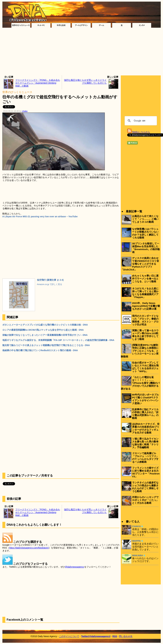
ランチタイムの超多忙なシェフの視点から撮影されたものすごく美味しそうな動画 (145, 487)
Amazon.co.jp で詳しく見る (50, 284)
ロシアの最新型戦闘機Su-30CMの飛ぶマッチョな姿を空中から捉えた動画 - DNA (43, 330)
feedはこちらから (141, 132)
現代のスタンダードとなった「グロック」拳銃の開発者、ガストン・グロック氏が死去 (145, 320)
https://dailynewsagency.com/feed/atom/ (29, 548)
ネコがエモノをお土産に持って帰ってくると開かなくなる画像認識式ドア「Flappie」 (145, 293)
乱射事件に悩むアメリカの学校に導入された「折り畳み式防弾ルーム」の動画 (145, 414)
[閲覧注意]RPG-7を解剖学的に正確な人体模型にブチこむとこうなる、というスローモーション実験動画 (140, 351)
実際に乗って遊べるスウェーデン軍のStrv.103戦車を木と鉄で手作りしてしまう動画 (145, 335)
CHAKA (137, 526)
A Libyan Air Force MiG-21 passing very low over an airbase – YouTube (40, 216)
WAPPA (136, 541)
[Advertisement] (81, 52)
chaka (25, 111)
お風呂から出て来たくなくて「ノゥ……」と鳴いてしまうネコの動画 (145, 219)
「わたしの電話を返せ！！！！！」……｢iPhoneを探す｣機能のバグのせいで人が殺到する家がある (140, 383)
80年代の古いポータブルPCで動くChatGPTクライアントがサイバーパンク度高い (145, 399)
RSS (115, 636)
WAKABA (138, 555)
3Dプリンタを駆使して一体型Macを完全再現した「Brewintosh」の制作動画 (146, 248)
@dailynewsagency (75, 567)
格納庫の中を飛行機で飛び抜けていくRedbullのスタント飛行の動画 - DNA (40, 350)
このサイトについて (69, 636)
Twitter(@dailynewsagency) (96, 636)
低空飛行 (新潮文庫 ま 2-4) (50, 280)
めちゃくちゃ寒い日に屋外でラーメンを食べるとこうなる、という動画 (145, 279)
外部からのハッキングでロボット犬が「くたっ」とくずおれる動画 (145, 500)
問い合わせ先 (126, 636)
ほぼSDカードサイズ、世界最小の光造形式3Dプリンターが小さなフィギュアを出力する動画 (146, 428)
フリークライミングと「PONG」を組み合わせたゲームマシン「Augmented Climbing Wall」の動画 (38, 83)
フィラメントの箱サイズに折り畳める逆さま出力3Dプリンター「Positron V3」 (146, 472)
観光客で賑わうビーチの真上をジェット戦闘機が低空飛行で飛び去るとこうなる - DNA (46, 345)
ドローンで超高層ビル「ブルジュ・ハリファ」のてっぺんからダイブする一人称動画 (145, 458)
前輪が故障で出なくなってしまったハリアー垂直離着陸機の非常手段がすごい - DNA (45, 335)
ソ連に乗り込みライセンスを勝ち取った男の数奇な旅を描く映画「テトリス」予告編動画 (145, 443)
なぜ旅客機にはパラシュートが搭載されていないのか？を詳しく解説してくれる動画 (145, 233)
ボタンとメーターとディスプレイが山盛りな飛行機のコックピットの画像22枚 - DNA (45, 325)
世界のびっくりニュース (17, 92)
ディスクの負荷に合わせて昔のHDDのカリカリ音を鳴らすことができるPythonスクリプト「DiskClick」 (140, 264)
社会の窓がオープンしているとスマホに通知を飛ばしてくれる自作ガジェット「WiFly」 (145, 367)
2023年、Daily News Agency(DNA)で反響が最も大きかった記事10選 (146, 306)
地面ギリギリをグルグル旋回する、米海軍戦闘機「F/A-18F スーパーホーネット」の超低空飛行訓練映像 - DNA (58, 340)
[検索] (140, 121)
